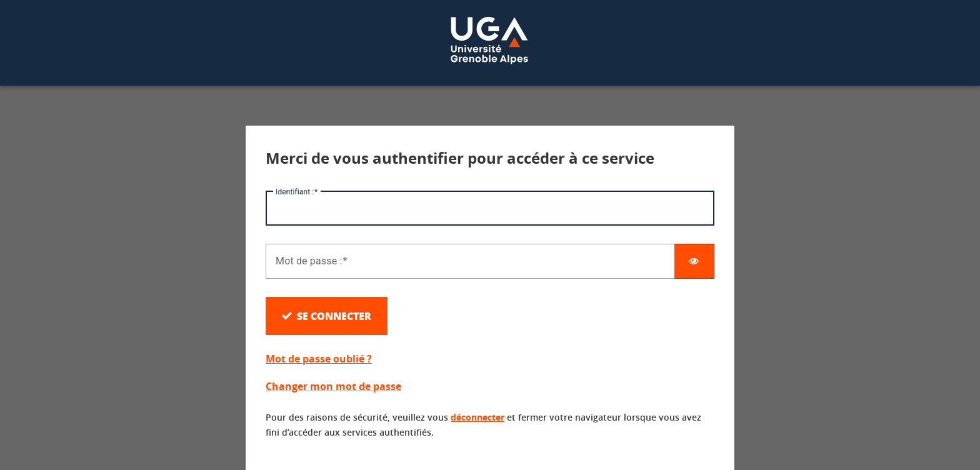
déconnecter (477, 417)
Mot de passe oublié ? (319, 359)
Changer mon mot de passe (333, 386)
